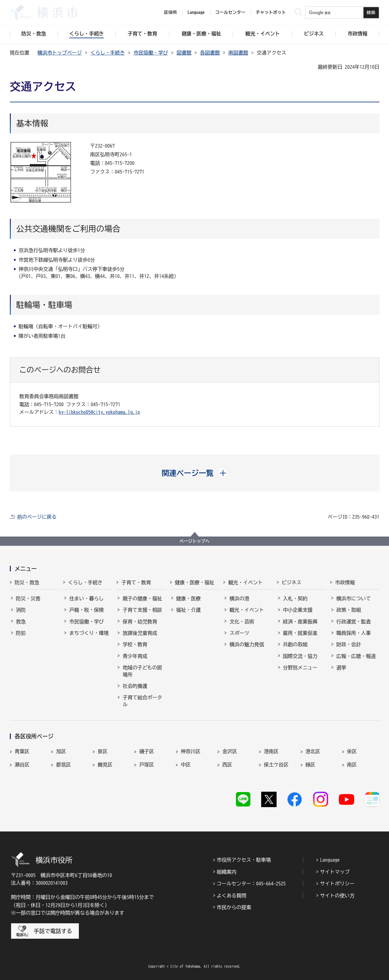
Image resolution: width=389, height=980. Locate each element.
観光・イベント (245, 582)
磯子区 (147, 751)
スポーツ (239, 633)
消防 (21, 610)
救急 (21, 622)
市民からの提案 (234, 907)
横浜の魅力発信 (247, 644)
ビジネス (292, 582)
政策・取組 (349, 610)
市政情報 (345, 582)
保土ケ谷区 (276, 765)
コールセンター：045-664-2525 (251, 884)
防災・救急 (27, 582)
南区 (352, 765)
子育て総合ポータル (142, 701)
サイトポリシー (337, 884)
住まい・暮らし (87, 598)
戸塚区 (147, 765)
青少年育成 (135, 656)
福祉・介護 (188, 610)
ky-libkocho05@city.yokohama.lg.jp (99, 412)
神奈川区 (191, 751)
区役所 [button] (171, 12)
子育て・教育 (136, 582)
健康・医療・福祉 (195, 582)
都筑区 (63, 765)
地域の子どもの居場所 (142, 671)
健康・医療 (188, 598)
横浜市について (354, 598)
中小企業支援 (298, 610)
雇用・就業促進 (300, 633)
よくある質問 (232, 896)
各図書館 (210, 53)
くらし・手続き (108, 53)
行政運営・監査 (354, 622)
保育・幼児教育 (140, 622)
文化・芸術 (242, 622)
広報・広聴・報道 (356, 656)
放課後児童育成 (140, 633)
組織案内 (227, 872)
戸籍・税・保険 (87, 610)
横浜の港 (239, 598)
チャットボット (271, 12)
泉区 (103, 751)
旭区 (61, 751)
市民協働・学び (151, 53)
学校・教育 (135, 644)
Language (330, 860)
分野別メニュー (300, 668)
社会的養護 (135, 686)
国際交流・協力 (300, 656)
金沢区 (230, 751)
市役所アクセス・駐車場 (244, 860)
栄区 (352, 751)
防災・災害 (28, 598)
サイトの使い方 (337, 896)
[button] (194, 473)
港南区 (271, 751)
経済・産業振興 (300, 622)
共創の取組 (295, 644)
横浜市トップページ (60, 53)
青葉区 (22, 751)
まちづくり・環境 (89, 633)
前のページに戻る (37, 517)
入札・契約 (295, 598)
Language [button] (196, 12)
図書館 (184, 53)
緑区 (310, 765)
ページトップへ (195, 541)
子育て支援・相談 (142, 610)
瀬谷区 (22, 765)
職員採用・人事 (354, 633)
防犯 (21, 633)
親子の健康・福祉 (142, 598)
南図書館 (238, 53)
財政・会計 (349, 644)
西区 (227, 765)
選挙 (341, 668)
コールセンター (230, 12)
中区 (186, 765)
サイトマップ (335, 872)
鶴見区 (105, 765)
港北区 (313, 751)
